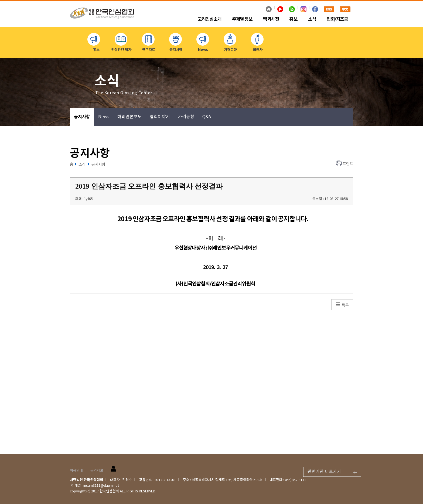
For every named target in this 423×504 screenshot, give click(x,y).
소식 (312, 19)
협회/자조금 (337, 19)
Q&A (207, 116)
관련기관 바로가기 (334, 472)
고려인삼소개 (209, 19)
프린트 (348, 164)
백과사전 (271, 19)
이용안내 (76, 470)
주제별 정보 (242, 19)
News (104, 116)
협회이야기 (160, 116)
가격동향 (186, 116)
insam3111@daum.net (101, 485)
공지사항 (82, 116)
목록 (345, 305)
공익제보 (97, 470)
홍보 (293, 19)
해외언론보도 (129, 116)
